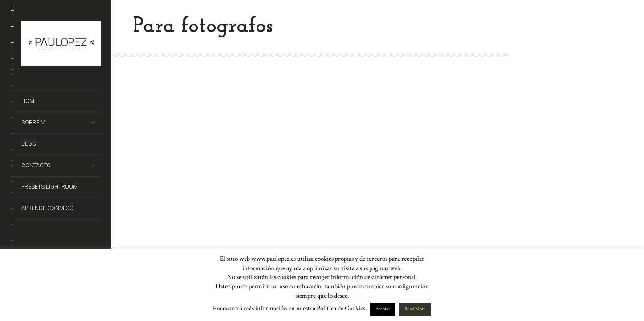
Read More (415, 309)
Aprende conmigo (47, 208)
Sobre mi (34, 122)
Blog (29, 144)
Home (29, 101)
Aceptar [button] (383, 309)
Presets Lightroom (50, 187)
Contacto (36, 165)
